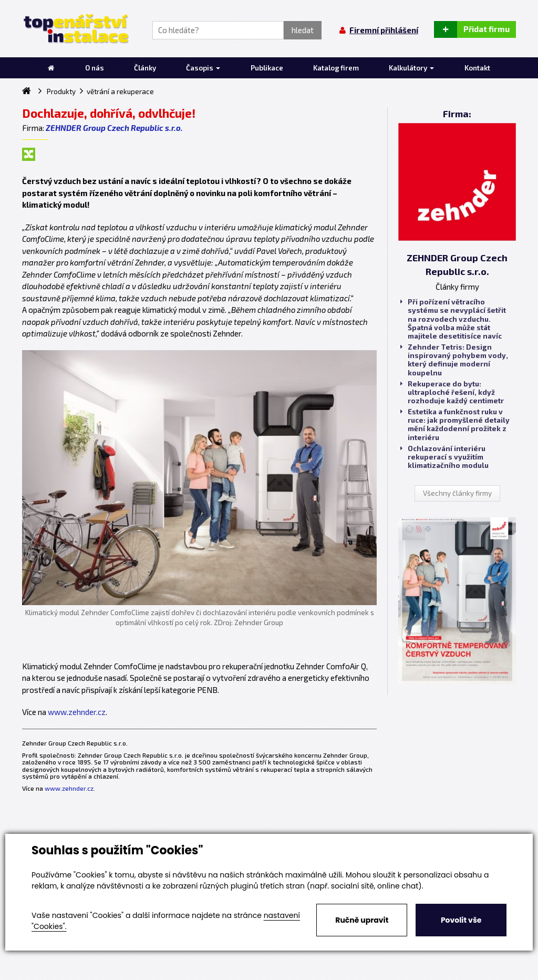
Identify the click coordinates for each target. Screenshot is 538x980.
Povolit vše (461, 920)
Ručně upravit (362, 920)
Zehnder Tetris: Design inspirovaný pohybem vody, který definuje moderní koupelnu (454, 360)
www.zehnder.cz (77, 712)
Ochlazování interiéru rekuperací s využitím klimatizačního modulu (444, 457)
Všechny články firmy (457, 493)
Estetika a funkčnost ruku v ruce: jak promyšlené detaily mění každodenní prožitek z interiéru (455, 425)
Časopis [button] (203, 68)
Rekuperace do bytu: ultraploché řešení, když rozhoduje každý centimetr (452, 392)
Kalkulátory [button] (411, 68)
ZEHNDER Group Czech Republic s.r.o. (114, 128)
